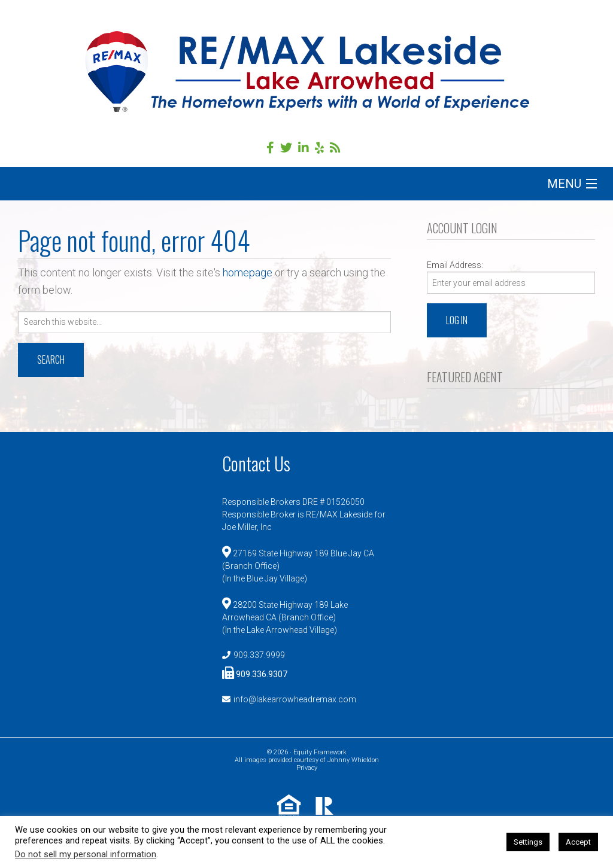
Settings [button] (528, 842)
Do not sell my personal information (86, 854)
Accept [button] (578, 842)
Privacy (307, 768)
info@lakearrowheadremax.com (295, 699)
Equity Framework (320, 752)
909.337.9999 (259, 655)
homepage (248, 272)
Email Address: (455, 265)
